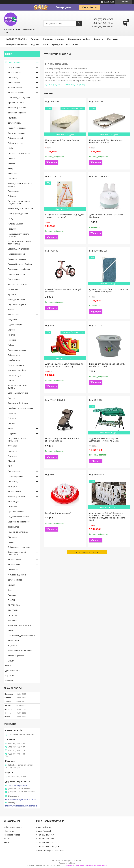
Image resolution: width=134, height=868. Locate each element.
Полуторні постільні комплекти (17, 440)
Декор (11, 168)
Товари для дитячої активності (17, 553)
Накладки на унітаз (17, 299)
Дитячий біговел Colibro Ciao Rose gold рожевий (64, 290)
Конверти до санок (17, 274)
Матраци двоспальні (17, 656)
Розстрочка (72, 44)
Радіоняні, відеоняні (17, 128)
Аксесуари (13, 486)
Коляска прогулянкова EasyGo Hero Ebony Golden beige (62, 440)
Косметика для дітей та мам (21, 209)
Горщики (12, 229)
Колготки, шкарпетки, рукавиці (18, 387)
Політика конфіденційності (97, 865)
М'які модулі (13, 502)
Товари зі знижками (17, 44)
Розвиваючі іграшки (17, 259)
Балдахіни (12, 320)
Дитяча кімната (15, 580)
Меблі (11, 466)
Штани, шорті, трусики (18, 393)
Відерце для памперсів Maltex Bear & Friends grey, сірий (107, 365)
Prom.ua (80, 861)
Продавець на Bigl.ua (67, 863)
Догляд (11, 428)
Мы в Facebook (44, 831)
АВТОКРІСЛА (14, 605)
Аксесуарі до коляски (17, 284)
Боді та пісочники (16, 365)
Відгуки (35, 44)
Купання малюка (15, 224)
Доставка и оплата (14, 671)
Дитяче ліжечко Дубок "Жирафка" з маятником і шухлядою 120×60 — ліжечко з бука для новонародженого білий (107, 516)
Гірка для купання (16, 512)
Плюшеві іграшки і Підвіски (20, 264)
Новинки (12, 340)
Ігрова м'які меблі (16, 103)
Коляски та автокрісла (18, 532)
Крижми (12, 310)
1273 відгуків (109, 2)
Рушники (12, 294)
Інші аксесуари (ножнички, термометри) (20, 243)
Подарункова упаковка (18, 517)
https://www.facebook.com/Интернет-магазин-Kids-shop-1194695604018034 (22, 806)
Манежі (11, 163)
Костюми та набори (17, 370)
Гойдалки (12, 196)
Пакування (13, 595)
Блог (46, 44)
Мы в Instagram (45, 827)
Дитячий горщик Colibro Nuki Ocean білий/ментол (106, 216)
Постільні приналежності (19, 153)
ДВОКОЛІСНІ (14, 620)
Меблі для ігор (15, 173)
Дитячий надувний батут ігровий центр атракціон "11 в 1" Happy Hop (64, 365)
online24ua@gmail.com (18, 786)
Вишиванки (13, 570)
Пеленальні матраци (17, 350)
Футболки (12, 446)
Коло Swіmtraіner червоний (58, 513)
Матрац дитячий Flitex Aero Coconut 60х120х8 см (62, 141)
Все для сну (13, 77)
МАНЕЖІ (12, 630)
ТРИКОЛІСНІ (14, 641)
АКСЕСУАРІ (13, 610)
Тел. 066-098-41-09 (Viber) (49, 846)
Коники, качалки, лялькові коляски (20, 185)
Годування (13, 118)
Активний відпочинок (18, 575)
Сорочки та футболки (18, 403)
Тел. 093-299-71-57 (46, 843)
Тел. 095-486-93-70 (46, 835)
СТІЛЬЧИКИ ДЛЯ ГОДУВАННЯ (21, 635)
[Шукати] (79, 24)
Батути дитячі (14, 67)
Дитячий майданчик (17, 113)
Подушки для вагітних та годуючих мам (19, 202)
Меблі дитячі (14, 82)
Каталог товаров (13, 62)
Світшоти (12, 418)
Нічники (11, 158)
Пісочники (12, 507)
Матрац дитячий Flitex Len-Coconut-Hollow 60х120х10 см (106, 141)
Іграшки (11, 585)
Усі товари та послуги (86, 552)
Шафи (11, 148)
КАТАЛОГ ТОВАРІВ (15, 39)
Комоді (11, 542)
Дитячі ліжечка (15, 72)
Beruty (11, 661)
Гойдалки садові (15, 138)
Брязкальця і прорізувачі (19, 269)
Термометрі (13, 527)
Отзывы (9, 666)
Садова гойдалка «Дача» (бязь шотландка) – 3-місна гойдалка (104, 440)
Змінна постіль (15, 355)
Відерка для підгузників (18, 249)
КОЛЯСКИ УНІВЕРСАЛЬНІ (19, 625)
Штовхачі (12, 178)
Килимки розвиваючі (17, 254)
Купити (53, 163)
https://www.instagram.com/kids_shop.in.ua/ (22, 799)
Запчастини (13, 289)
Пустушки (12, 456)
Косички (12, 335)
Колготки (12, 413)
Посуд (11, 219)
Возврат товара (13, 835)
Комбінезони (14, 360)
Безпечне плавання (17, 133)
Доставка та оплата (54, 39)
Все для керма (14, 471)
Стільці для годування (18, 214)
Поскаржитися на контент (74, 865)
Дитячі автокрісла (16, 92)
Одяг (10, 590)
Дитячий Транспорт (17, 108)
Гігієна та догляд (16, 143)
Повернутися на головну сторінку (66, 84)
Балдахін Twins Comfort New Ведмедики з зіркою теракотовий (65, 216)
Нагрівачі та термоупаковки (21, 408)
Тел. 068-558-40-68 (46, 839)
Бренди (56, 44)
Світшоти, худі (14, 375)
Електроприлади (15, 476)
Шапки (11, 380)
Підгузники (13, 537)
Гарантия (10, 676)
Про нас (35, 39)
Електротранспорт (16, 496)
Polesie (11, 345)
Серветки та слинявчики (19, 522)
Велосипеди (13, 191)
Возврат (9, 680)
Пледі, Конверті (15, 279)
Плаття (11, 398)
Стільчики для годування (19, 98)
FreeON (11, 600)
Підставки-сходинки (17, 304)
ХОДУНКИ (12, 646)
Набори (11, 423)
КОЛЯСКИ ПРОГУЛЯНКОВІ (20, 651)
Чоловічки (13, 451)
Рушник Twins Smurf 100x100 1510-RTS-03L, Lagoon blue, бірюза (108, 290)
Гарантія (99, 39)
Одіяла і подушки (16, 325)
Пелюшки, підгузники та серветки (19, 235)
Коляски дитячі (15, 87)
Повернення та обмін (79, 39)
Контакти (112, 39)
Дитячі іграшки (15, 123)
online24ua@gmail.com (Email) (51, 850)
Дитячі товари (14, 491)
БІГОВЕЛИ (13, 615)
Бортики (12, 330)
